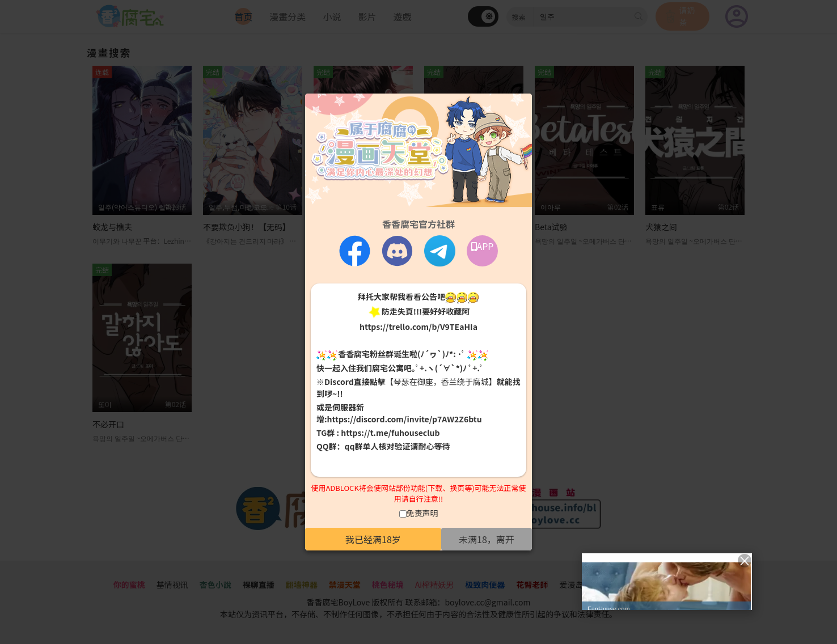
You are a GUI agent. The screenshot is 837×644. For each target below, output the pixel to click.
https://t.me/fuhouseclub (390, 433)
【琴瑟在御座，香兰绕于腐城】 (441, 382)
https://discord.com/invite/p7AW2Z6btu (405, 419)
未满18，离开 (487, 539)
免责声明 (422, 513)
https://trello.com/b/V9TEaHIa (418, 327)
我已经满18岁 (373, 539)
